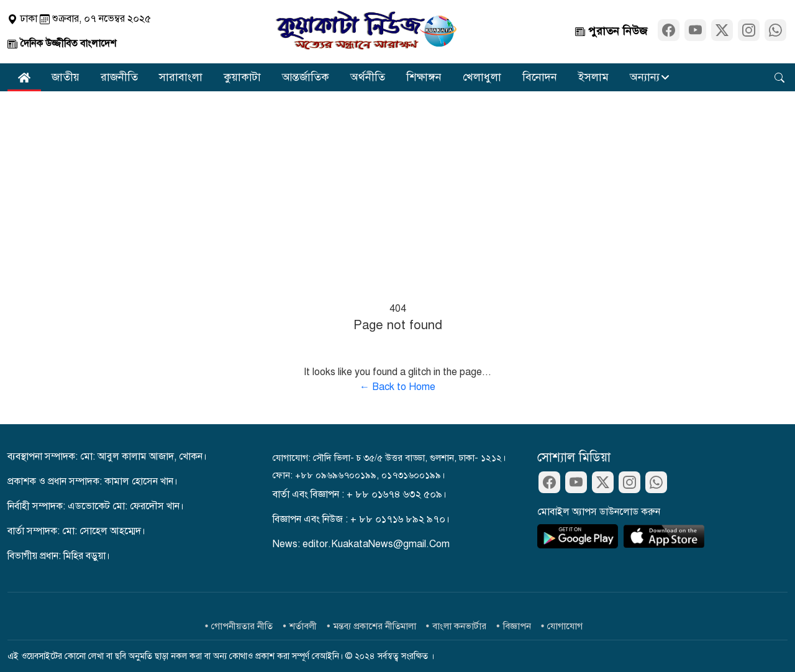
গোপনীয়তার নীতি (242, 626)
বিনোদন (540, 77)
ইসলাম (593, 77)
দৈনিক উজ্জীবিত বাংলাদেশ (62, 43)
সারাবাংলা (181, 77)
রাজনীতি (119, 77)
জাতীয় (66, 77)
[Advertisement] (397, 184)
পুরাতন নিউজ (611, 31)
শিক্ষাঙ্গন (424, 77)
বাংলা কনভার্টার (459, 626)
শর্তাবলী (303, 626)
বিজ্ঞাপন (517, 626)
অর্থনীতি (368, 77)
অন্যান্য (645, 77)
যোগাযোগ (565, 626)
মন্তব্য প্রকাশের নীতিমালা (375, 626)
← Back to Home (397, 387)
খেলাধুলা (482, 77)
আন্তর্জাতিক (306, 77)
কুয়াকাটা (242, 77)
